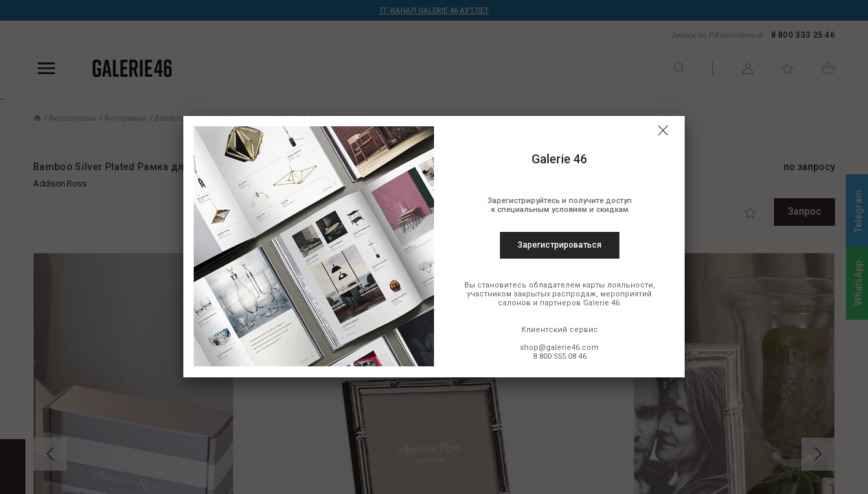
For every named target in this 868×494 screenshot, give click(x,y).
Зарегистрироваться (560, 245)
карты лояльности (618, 285)
